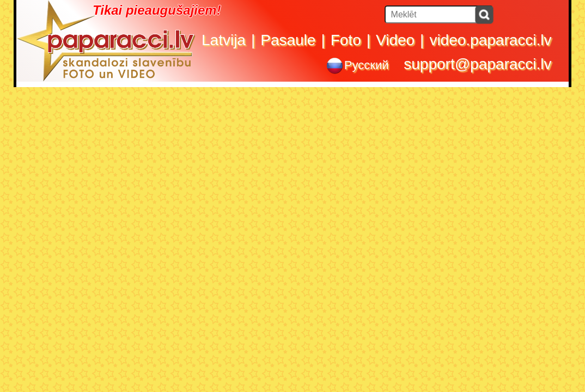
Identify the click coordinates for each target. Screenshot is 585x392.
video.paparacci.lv (490, 40)
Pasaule (288, 40)
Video (395, 40)
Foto (346, 40)
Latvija (224, 40)
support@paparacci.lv (477, 64)
